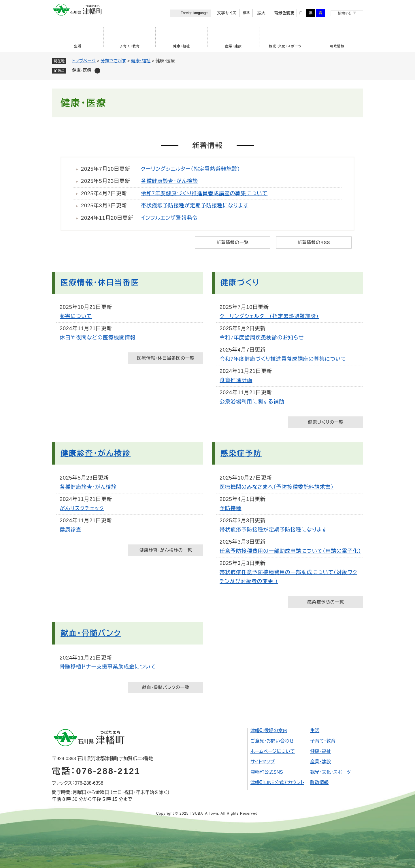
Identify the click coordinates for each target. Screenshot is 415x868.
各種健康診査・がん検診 (169, 181)
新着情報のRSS (314, 242)
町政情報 (337, 46)
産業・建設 (233, 46)
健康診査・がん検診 (96, 453)
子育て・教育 (130, 46)
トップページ (84, 61)
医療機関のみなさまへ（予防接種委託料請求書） (277, 487)
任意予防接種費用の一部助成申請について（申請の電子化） (290, 551)
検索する (345, 13)
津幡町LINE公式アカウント (277, 782)
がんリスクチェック (82, 508)
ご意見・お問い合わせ (272, 741)
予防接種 (231, 508)
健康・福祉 (182, 46)
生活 (78, 46)
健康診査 (71, 530)
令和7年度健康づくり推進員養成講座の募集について (204, 193)
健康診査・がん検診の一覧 (166, 550)
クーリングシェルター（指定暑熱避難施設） (190, 169)
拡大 (261, 13)
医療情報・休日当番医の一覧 (166, 358)
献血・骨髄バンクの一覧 (166, 687)
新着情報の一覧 (232, 242)
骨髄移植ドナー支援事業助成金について (108, 667)
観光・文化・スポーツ (285, 46)
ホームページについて (273, 751)
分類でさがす (113, 61)
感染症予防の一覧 (326, 602)
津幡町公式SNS (267, 772)
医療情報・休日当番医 (100, 283)
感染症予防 (241, 453)
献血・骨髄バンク (91, 633)
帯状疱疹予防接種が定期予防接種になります (195, 206)
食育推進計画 (236, 380)
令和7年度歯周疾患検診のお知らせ (262, 338)
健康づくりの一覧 (326, 422)
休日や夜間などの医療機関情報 (98, 338)
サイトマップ (263, 762)
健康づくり (240, 283)
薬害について (76, 316)
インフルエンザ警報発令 (169, 218)
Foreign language (194, 13)
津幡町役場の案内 (269, 731)
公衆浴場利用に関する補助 (252, 402)
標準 (246, 13)
